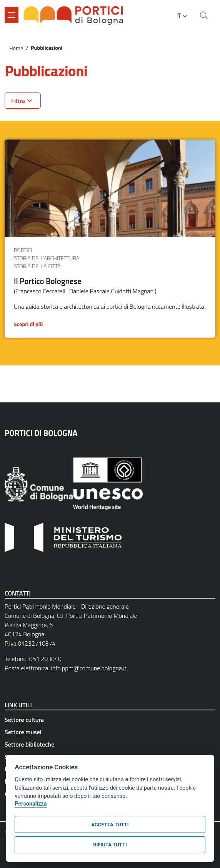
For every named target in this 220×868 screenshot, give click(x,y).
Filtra (18, 101)
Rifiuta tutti (110, 845)
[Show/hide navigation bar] (12, 15)
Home (16, 48)
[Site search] (204, 15)
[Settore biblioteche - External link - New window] (110, 744)
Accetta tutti (110, 825)
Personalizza (31, 804)
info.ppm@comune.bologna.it (89, 668)
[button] (183, 15)
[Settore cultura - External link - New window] (110, 720)
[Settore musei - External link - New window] (110, 732)
